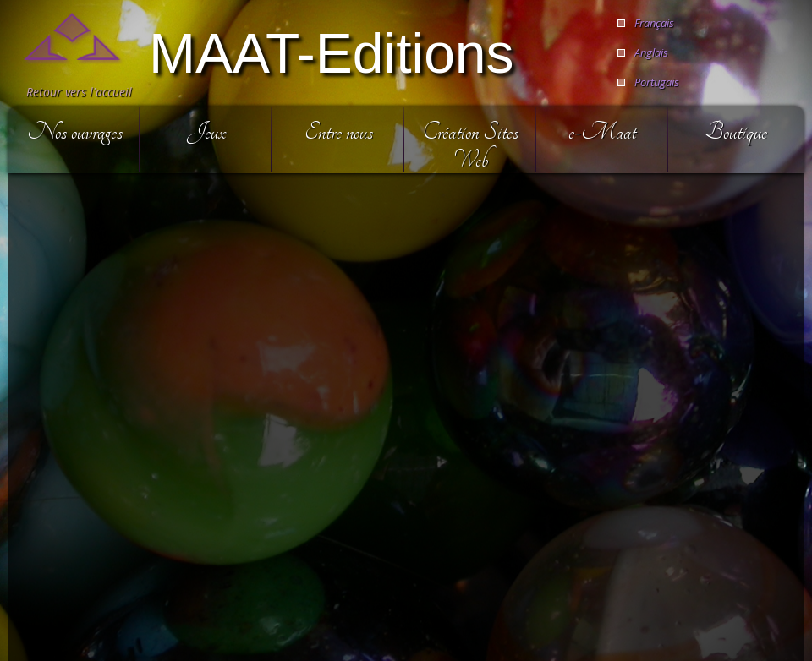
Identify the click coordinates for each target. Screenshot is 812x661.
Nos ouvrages (75, 131)
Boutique (736, 131)
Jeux (206, 131)
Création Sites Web (471, 145)
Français (654, 23)
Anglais (651, 52)
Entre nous (339, 131)
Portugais (657, 82)
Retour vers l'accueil (79, 92)
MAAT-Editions (332, 52)
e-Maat (602, 131)
